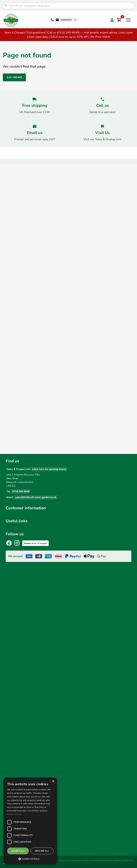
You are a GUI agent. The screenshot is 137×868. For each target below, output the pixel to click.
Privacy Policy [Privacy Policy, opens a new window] (14, 814)
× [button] (53, 781)
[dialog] (30, 821)
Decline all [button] (42, 851)
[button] (30, 859)
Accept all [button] (18, 851)
